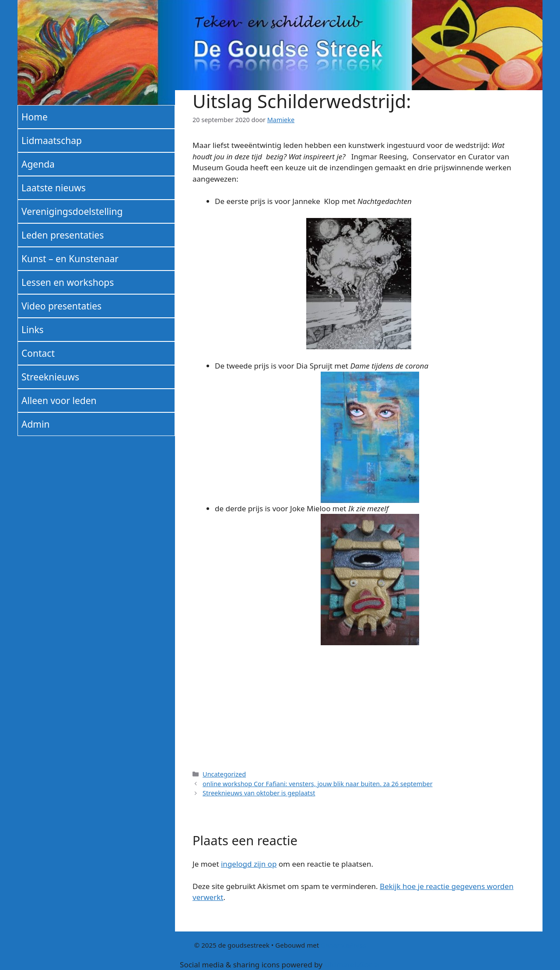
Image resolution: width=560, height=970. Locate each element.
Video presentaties (61, 306)
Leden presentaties (63, 235)
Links (33, 330)
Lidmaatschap (52, 141)
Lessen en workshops (68, 282)
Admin (35, 424)
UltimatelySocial (352, 965)
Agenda (38, 164)
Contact (38, 353)
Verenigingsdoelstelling (72, 211)
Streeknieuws (50, 377)
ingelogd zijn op (249, 864)
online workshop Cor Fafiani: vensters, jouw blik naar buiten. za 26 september (318, 784)
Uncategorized (224, 774)
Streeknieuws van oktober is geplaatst (259, 793)
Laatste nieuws (54, 188)
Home (35, 117)
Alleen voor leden (59, 401)
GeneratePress (343, 945)
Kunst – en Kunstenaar (70, 259)
